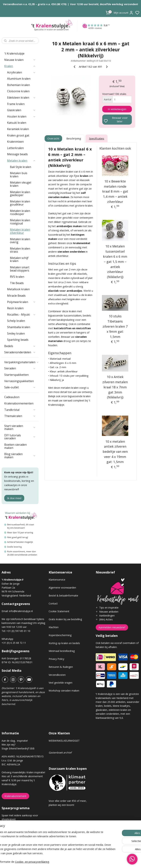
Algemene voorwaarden (62, 588)
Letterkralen (15, 148)
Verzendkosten (57, 675)
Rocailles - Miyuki (21, 315)
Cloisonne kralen (18, 91)
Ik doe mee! (14, 498)
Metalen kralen (21, 161)
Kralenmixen (15, 142)
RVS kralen (17, 277)
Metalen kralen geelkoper (20, 194)
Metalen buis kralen (19, 175)
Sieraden (20, 368)
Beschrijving (74, 139)
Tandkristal (20, 410)
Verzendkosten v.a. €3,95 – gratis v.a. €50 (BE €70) (35, 4)
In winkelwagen (117, 109)
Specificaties (96, 139)
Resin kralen (15, 308)
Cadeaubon (12, 397)
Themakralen (20, 416)
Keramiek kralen (18, 129)
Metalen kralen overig (20, 241)
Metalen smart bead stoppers (20, 269)
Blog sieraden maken (20, 456)
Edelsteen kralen (21, 98)
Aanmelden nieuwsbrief (112, 627)
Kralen (20, 66)
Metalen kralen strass (20, 250)
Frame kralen (16, 104)
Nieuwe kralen (20, 60)
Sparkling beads (18, 340)
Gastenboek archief (60, 753)
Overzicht (53, 139)
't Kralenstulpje (14, 53)
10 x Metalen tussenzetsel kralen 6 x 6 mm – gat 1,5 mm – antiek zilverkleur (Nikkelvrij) (115, 262)
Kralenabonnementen (19, 403)
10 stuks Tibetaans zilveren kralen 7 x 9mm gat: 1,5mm (115, 326)
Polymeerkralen (21, 302)
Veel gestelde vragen (61, 683)
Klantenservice (57, 580)
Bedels (20, 346)
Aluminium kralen (19, 79)
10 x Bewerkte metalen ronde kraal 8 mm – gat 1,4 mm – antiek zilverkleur (115, 191)
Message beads (17, 154)
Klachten (54, 627)
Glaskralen (21, 110)
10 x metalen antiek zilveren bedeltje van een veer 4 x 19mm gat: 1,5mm (115, 452)
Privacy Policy (56, 659)
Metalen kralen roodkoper (20, 212)
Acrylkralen (21, 72)
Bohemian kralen (18, 85)
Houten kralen (21, 116)
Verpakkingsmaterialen (21, 362)
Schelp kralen (16, 321)
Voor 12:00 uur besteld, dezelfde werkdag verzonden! (104, 4)
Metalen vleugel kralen (21, 184)
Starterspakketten (16, 375)
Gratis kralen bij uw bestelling (65, 619)
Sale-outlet (20, 387)
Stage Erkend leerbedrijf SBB (18, 748)
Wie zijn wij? (8, 745)
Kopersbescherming (60, 635)
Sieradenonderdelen (20, 352)
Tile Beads (17, 283)
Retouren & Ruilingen (61, 667)
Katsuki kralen (17, 123)
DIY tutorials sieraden (20, 437)
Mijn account (123, 13)
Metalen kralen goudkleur (20, 203)
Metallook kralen (18, 289)
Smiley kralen (16, 333)
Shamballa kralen (19, 327)
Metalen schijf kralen (19, 259)
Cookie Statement (59, 611)
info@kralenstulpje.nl (21, 611)
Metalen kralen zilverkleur (20, 231)
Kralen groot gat (18, 135)
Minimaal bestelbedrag (62, 651)
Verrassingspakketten (19, 381)
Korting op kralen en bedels (64, 643)
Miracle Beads (16, 296)
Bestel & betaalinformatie (63, 596)
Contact (53, 603)
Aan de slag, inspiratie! (15, 741)
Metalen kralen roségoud (20, 222)
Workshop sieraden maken (64, 691)
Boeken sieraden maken (15, 446)
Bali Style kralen (21, 167)
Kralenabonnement (15, 796)
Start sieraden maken (20, 427)
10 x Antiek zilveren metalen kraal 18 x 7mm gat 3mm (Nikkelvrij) (115, 387)
